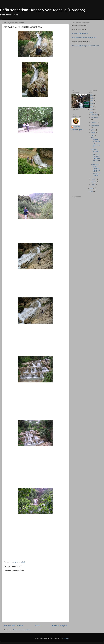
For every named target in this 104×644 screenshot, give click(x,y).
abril (93, 135)
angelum (77, 127)
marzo (94, 179)
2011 (92, 112)
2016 (92, 98)
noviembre (95, 118)
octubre (94, 122)
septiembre (95, 125)
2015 (92, 101)
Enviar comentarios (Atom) (22, 630)
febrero (94, 182)
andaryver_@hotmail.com (80, 33)
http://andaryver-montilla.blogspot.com (84, 38)
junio (93, 130)
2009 (92, 191)
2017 (92, 95)
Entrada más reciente (14, 625)
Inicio (38, 625)
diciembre (95, 115)
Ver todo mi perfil (77, 130)
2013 (92, 107)
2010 (92, 188)
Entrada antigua (59, 625)
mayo (94, 133)
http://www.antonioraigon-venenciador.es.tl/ (85, 46)
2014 (92, 104)
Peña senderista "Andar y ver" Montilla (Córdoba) (43, 10)
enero (94, 185)
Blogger (66, 639)
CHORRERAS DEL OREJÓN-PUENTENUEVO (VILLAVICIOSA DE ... (96, 170)
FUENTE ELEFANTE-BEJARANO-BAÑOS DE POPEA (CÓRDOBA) (96, 156)
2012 (92, 109)
